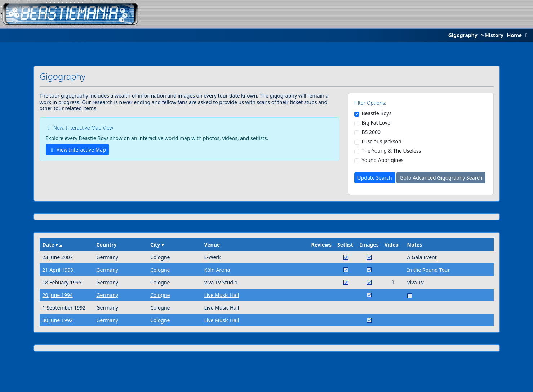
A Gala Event (422, 257)
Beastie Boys (377, 113)
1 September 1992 (64, 308)
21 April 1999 (58, 270)
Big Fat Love (376, 123)
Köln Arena (217, 270)
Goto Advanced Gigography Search (441, 178)
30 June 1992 (58, 320)
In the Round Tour (429, 270)
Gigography (463, 35)
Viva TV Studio (221, 282)
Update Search (375, 178)
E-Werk (212, 257)
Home (519, 35)
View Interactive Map (77, 150)
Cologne (160, 257)
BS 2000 (371, 132)
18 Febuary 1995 (62, 282)
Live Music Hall (221, 295)
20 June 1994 (58, 295)
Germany (107, 257)
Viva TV (416, 282)
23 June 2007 (58, 257)
